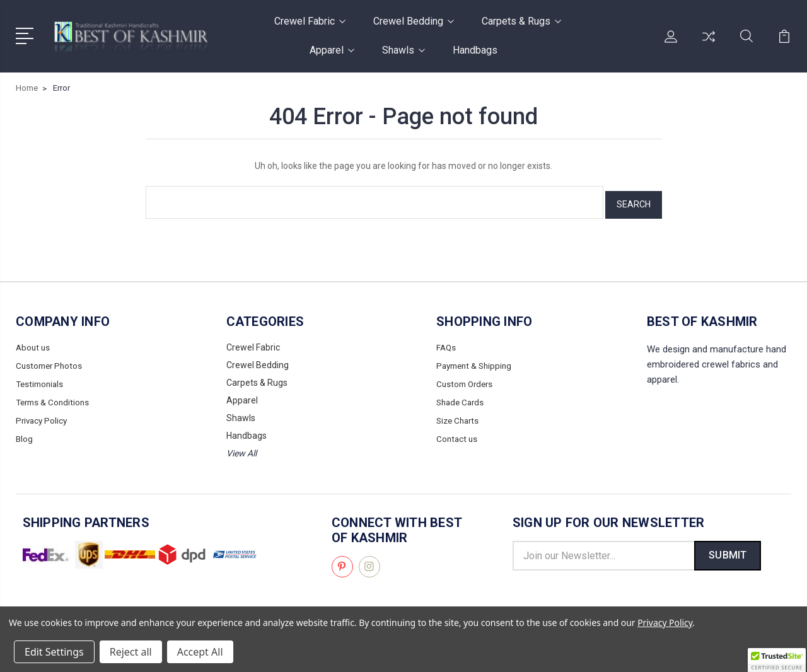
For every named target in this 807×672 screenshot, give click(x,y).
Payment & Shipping (477, 360)
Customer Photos (51, 360)
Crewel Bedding (414, 21)
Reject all (131, 652)
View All (241, 448)
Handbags (475, 50)
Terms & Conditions (55, 395)
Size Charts (459, 413)
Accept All (200, 652)
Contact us (458, 431)
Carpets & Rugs (521, 21)
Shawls (403, 50)
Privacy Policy (43, 413)
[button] (777, 660)
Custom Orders (467, 378)
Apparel (332, 50)
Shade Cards (462, 395)
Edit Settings (54, 652)
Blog (25, 431)
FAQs (447, 342)
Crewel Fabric (310, 21)
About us (34, 342)
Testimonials (41, 378)
